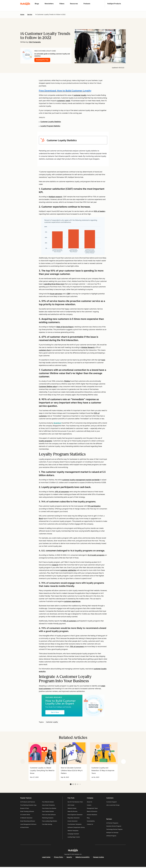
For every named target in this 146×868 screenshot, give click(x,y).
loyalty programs (45, 441)
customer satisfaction (68, 570)
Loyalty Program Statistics (50, 126)
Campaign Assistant (73, 835)
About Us (90, 803)
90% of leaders (100, 211)
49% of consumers (62, 492)
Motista (67, 381)
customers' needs (64, 101)
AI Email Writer (25, 828)
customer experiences (72, 601)
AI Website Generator (26, 819)
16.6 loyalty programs (96, 555)
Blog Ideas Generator (74, 819)
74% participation (94, 506)
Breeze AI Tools (25, 809)
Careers (89, 806)
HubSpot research (55, 197)
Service (30, 15)
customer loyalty (80, 95)
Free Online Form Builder (49, 809)
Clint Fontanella (35, 42)
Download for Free (42, 60)
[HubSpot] (73, 851)
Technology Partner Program (114, 830)
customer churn (45, 350)
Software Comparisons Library (76, 828)
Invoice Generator (73, 822)
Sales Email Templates (48, 806)
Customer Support (112, 803)
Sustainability (91, 822)
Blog (88, 819)
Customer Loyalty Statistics (51, 122)
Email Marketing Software (28, 822)
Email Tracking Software (27, 812)
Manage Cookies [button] (98, 858)
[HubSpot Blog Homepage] (25, 4)
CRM (69, 294)
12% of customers (70, 621)
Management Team (92, 809)
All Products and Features (28, 803)
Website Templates (73, 832)
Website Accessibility (83, 858)
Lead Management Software (28, 825)
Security (69, 858)
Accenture (57, 423)
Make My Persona (72, 812)
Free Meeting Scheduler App (28, 806)
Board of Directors (92, 812)
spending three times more (54, 284)
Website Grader (72, 809)
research (55, 565)
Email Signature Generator (75, 816)
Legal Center (46, 858)
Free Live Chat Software (49, 816)
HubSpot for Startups (112, 833)
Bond (41, 519)
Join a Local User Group (113, 806)
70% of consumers (77, 647)
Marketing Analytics (48, 819)
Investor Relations (92, 816)
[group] (42, 762)
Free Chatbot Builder (48, 812)
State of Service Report (65, 327)
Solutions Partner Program (114, 827)
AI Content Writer (25, 816)
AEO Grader (71, 806)
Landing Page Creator (74, 838)
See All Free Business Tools (75, 803)
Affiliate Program (111, 836)
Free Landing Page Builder (50, 822)
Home (22, 15)
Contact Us (90, 825)
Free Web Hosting (47, 825)
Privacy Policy (59, 858)
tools (103, 360)
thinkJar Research (88, 347)
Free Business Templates (75, 825)
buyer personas (56, 294)
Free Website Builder (48, 803)
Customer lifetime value (48, 387)
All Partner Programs (112, 824)
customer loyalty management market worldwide (81, 480)
